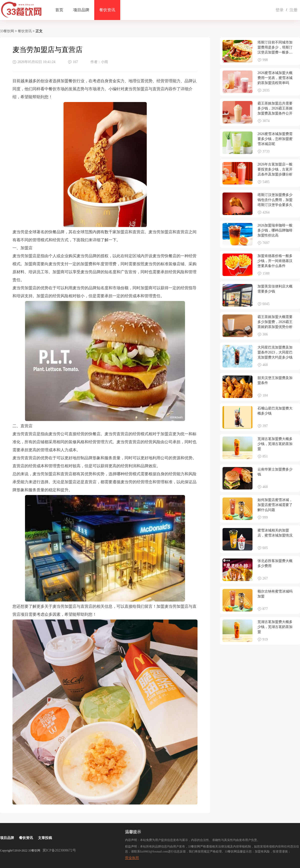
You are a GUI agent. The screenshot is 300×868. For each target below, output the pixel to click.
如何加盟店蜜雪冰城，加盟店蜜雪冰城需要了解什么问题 (275, 505)
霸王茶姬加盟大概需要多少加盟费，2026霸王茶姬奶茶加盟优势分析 (275, 322)
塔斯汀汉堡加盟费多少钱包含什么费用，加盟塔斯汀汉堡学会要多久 (275, 200)
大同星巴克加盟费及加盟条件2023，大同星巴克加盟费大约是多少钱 (275, 352)
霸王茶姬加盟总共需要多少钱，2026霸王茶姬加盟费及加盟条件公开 (275, 108)
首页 (59, 10)
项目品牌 (81, 10)
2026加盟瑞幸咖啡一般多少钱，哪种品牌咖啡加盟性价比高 (275, 230)
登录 (279, 10)
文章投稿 (45, 838)
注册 (293, 10)
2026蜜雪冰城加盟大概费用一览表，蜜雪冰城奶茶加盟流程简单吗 (275, 78)
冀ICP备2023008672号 (59, 850)
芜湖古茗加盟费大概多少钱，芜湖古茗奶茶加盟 (275, 444)
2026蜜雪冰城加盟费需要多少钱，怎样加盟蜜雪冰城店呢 (275, 139)
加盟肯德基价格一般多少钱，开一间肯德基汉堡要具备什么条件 (275, 261)
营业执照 (132, 858)
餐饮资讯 (107, 10)
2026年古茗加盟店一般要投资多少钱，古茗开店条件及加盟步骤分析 (275, 169)
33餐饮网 (7, 31)
